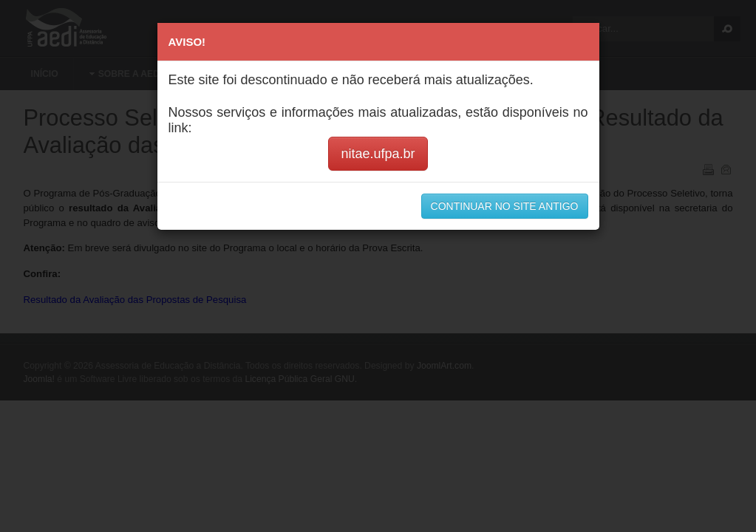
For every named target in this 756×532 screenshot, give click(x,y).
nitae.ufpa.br (378, 154)
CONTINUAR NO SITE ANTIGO (505, 206)
